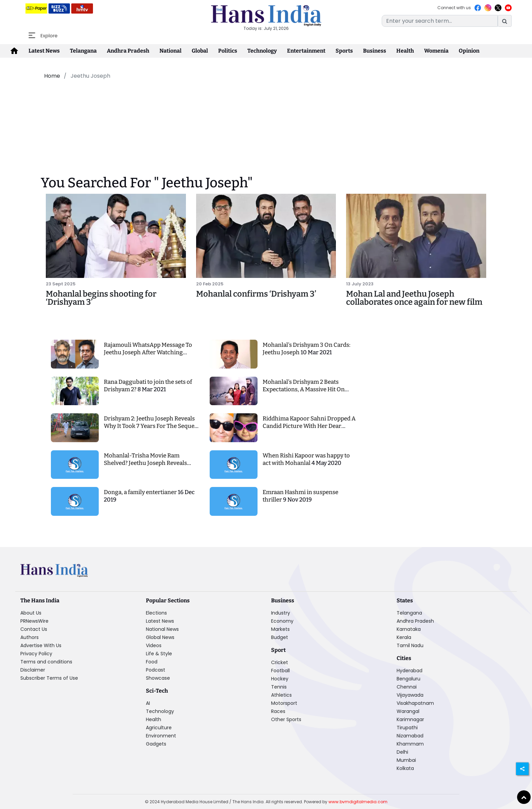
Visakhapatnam (415, 703)
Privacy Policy (36, 654)
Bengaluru (408, 679)
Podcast (156, 670)
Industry (281, 613)
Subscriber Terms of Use (49, 678)
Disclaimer (33, 670)
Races (278, 711)
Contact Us (34, 629)
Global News (160, 637)
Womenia (436, 51)
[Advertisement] (210, 103)
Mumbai (406, 760)
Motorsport (284, 703)
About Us (31, 613)
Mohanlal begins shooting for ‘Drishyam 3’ (101, 298)
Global (200, 51)
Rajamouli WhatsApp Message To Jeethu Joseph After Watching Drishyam (148, 352)
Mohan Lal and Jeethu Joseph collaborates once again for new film (414, 298)
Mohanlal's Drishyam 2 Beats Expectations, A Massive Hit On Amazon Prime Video (304, 389)
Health (405, 51)
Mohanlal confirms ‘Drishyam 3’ (256, 294)
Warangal (408, 711)
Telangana (83, 51)
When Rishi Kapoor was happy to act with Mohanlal (306, 459)
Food (152, 662)
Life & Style (159, 654)
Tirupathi (407, 728)
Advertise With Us (41, 645)
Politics (228, 51)
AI (148, 703)
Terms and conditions (46, 662)
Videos (154, 645)
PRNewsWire (34, 621)
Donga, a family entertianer (141, 492)
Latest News (44, 51)
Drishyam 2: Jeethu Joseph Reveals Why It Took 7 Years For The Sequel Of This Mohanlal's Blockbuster (150, 426)
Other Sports (286, 719)
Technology (262, 51)
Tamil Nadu (410, 645)
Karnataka (409, 629)
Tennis (279, 687)
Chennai (407, 687)
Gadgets (156, 744)
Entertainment (306, 51)
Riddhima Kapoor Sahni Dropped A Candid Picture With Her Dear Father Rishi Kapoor (309, 426)
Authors (30, 637)
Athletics (281, 695)
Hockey (280, 679)
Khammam (410, 744)
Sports (344, 51)
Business (375, 51)
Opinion (469, 51)
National (170, 51)
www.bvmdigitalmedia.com (358, 802)
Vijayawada (410, 695)
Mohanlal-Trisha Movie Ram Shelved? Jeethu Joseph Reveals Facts (145, 463)
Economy (282, 621)
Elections (156, 613)
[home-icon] (14, 51)
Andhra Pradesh (128, 51)
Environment (161, 736)
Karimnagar (410, 719)
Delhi (402, 752)
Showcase (158, 678)
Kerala (404, 637)
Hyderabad (410, 671)
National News (162, 629)
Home (52, 76)
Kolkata (405, 768)
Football (280, 671)
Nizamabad (410, 736)
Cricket (280, 662)
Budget (280, 637)
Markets (280, 629)
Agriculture (159, 728)
